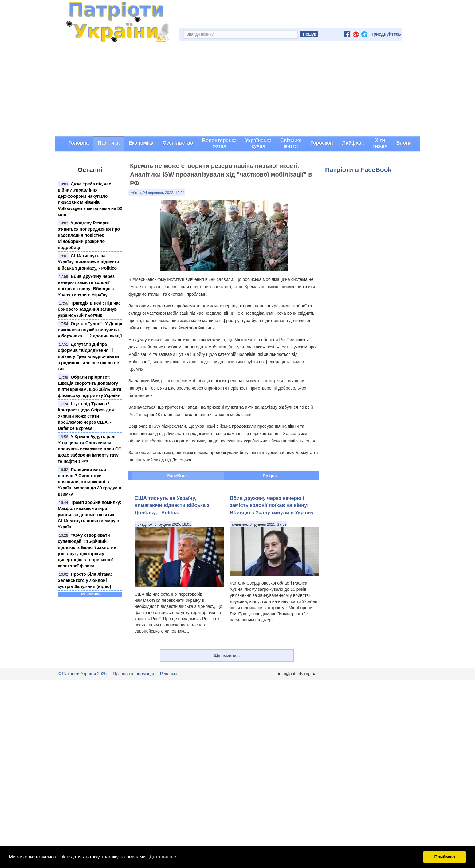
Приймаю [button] (445, 857)
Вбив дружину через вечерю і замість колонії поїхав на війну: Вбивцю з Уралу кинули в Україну (272, 505)
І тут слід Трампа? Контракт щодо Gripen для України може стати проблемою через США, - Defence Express (86, 416)
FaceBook (178, 476)
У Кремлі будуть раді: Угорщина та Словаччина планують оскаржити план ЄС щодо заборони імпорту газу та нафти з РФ (90, 449)
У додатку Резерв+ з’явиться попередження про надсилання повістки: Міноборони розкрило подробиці (89, 235)
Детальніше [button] (163, 857)
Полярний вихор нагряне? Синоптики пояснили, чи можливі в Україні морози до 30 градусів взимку (90, 482)
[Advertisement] (237, 90)
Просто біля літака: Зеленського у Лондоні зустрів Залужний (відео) (85, 580)
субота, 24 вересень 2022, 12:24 (157, 193)
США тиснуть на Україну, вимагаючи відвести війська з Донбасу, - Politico (88, 262)
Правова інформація (133, 674)
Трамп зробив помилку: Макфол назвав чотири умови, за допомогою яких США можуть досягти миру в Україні (90, 515)
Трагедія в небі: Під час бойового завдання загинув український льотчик (89, 309)
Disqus (270, 476)
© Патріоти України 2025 (82, 674)
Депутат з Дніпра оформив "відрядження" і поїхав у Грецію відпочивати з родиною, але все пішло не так (88, 356)
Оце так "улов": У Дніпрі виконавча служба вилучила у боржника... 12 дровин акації (90, 330)
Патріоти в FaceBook (358, 170)
